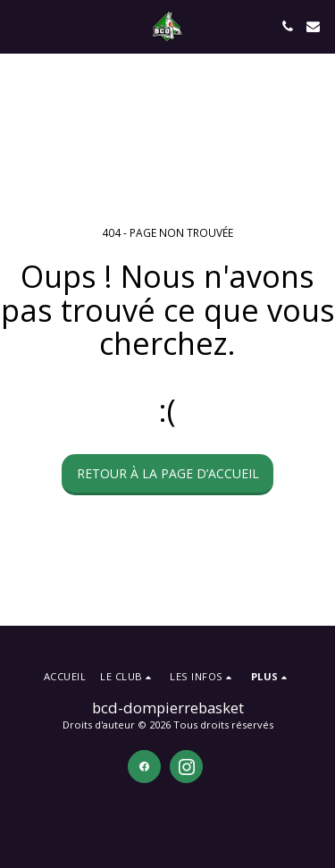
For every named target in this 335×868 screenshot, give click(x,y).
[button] (20, 25)
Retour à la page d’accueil (168, 473)
